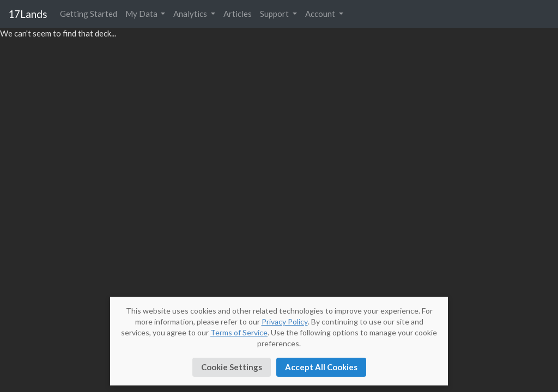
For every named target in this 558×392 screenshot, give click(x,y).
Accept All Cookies (321, 367)
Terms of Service (239, 332)
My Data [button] (142, 14)
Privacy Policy (285, 321)
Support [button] (275, 14)
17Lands (28, 14)
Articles (238, 14)
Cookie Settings (232, 367)
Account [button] (321, 14)
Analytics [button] (191, 14)
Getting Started (89, 14)
